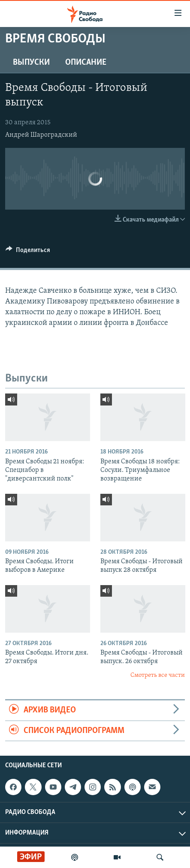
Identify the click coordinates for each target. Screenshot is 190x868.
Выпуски (31, 63)
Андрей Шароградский (41, 135)
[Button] (28, 252)
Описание (86, 63)
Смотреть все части (158, 675)
